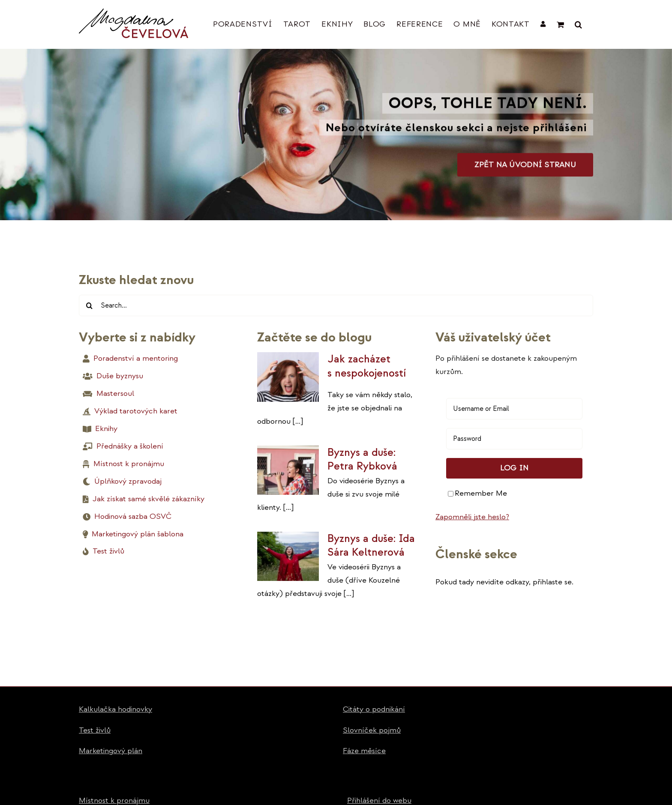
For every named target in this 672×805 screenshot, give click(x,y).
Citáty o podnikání (374, 709)
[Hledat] (90, 305)
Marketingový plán (111, 751)
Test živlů (95, 730)
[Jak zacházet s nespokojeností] (288, 377)
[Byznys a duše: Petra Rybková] (288, 470)
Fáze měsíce (364, 751)
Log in (514, 468)
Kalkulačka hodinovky (115, 709)
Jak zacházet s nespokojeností (367, 366)
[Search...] (336, 305)
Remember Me (477, 493)
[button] (579, 24)
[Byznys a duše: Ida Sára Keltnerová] (288, 557)
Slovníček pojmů (372, 730)
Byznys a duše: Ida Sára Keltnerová (371, 546)
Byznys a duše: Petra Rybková (362, 459)
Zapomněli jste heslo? (472, 517)
